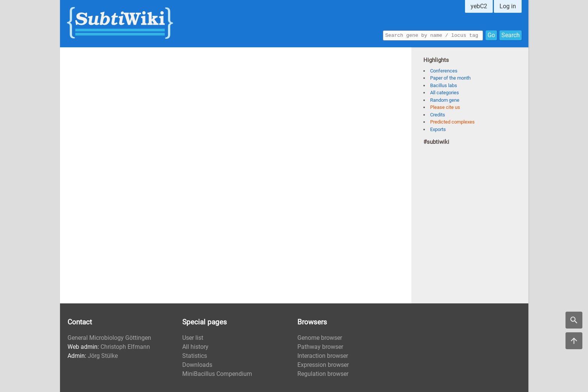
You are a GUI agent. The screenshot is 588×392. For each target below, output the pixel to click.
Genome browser (320, 338)
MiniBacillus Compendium (217, 374)
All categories (445, 93)
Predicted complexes (452, 122)
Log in (508, 6)
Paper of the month (450, 78)
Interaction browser (323, 356)
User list (193, 338)
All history (195, 347)
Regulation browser (323, 374)
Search (511, 35)
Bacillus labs (444, 85)
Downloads (197, 365)
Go (491, 35)
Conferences (444, 71)
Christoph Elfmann (125, 347)
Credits (438, 115)
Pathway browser (320, 347)
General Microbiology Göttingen (109, 338)
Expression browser (323, 365)
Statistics (195, 356)
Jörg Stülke (103, 356)
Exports (438, 129)
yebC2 (479, 6)
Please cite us (445, 107)
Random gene (445, 100)
